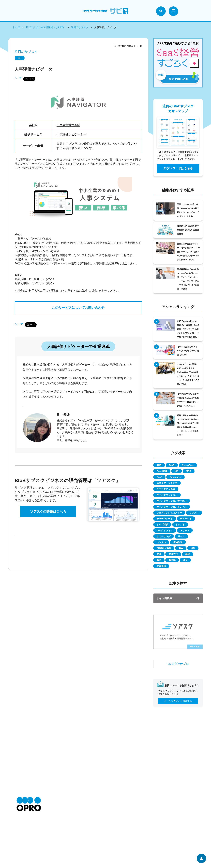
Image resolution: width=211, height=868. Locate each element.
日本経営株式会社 (68, 125)
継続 (188, 554)
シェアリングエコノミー (169, 513)
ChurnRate (188, 465)
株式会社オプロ (179, 664)
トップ (16, 27)
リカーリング (164, 536)
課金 (185, 560)
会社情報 (21, 828)
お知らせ (21, 824)
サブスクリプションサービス (172, 501)
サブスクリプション (167, 495)
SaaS (159, 477)
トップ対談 (162, 525)
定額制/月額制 (164, 548)
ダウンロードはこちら (178, 168)
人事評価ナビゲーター (71, 134)
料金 (181, 548)
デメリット (186, 519)
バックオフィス (165, 530)
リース (181, 536)
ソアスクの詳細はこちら (48, 512)
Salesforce (175, 477)
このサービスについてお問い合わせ (78, 308)
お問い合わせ (23, 838)
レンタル (161, 542)
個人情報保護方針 (60, 828)
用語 (193, 548)
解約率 (172, 560)
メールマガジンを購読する (178, 701)
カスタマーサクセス (167, 483)
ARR (159, 465)
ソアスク (194, 513)
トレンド (180, 525)
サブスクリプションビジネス (172, 507)
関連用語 (161, 566)
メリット (185, 530)
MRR (189, 471)
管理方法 (173, 554)
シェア (18, 78)
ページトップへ (201, 858)
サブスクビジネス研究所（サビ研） (45, 27)
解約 (159, 560)
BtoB (172, 465)
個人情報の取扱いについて (65, 833)
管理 (159, 554)
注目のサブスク (80, 27)
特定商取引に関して (61, 824)
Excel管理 (162, 471)
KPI (177, 471)
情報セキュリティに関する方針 (67, 838)
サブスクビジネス (166, 489)
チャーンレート (165, 519)
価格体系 (178, 542)
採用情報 (21, 833)
